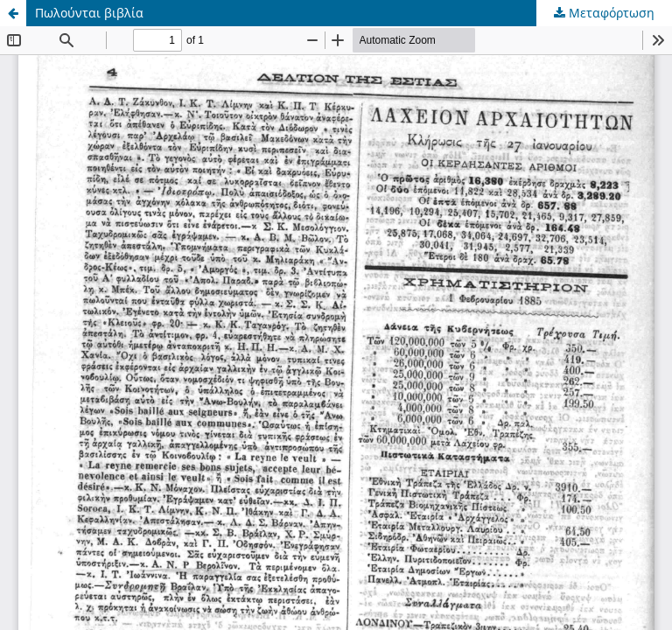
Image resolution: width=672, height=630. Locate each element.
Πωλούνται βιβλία (89, 13)
